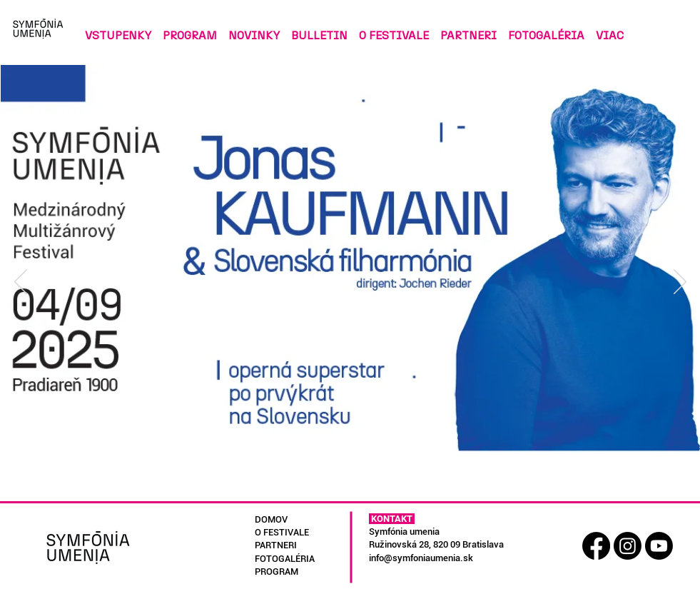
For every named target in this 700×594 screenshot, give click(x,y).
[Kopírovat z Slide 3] (368, 479)
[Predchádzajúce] (21, 283)
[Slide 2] (335, 479)
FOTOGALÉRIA (285, 559)
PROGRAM (277, 572)
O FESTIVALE (282, 532)
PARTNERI (276, 545)
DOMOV (271, 519)
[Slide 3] (351, 479)
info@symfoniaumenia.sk (421, 558)
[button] (319, 29)
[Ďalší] (680, 283)
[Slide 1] (317, 479)
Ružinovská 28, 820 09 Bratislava (436, 544)
